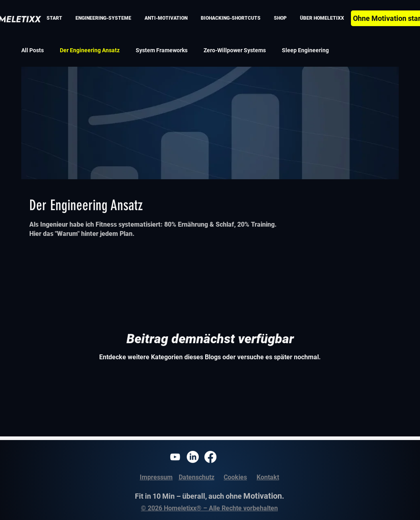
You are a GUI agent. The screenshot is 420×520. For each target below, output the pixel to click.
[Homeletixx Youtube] (175, 457)
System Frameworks (162, 50)
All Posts (33, 50)
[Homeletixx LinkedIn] (193, 457)
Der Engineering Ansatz (90, 50)
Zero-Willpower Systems (235, 50)
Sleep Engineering (305, 50)
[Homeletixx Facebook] (210, 457)
